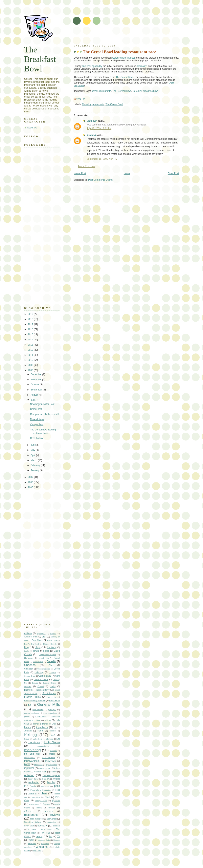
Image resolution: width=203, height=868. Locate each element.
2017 (31, 324)
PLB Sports (30, 786)
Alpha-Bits (41, 633)
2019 (31, 314)
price (47, 797)
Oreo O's (46, 779)
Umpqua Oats (44, 840)
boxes (46, 651)
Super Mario (46, 829)
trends (39, 836)
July (33, 400)
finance (28, 690)
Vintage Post (37, 425)
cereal (95, 91)
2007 (31, 477)
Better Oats (52, 640)
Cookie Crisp (30, 676)
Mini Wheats (48, 757)
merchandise (30, 757)
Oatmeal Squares (51, 775)
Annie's (53, 633)
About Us (32, 128)
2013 (31, 345)
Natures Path (40, 772)
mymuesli (29, 768)
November (36, 380)
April (33, 455)
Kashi (40, 731)
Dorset (41, 686)
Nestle (54, 772)
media (52, 754)
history (48, 720)
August (35, 395)
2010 (31, 360)
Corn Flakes (45, 676)
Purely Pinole (41, 801)
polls (57, 786)
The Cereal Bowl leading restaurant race (119, 52)
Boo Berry (51, 647)
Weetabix (45, 844)
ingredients (42, 727)
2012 (31, 350)
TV (58, 836)
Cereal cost (36, 409)
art (43, 637)
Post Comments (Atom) (101, 180)
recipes (52, 808)
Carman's (29, 658)
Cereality (142, 66)
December (36, 374)
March (34, 460)
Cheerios (30, 665)
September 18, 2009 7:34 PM (102, 159)
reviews (55, 815)
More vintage (37, 419)
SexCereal (52, 819)
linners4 (91, 135)
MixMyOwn (51, 761)
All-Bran (28, 633)
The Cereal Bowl (124, 77)
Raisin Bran (34, 804)
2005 (31, 487)
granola (27, 717)
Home (127, 173)
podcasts (45, 786)
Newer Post (80, 173)
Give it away (37, 438)
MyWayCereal (44, 768)
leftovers (49, 739)
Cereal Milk (38, 661)
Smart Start (29, 826)
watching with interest (124, 58)
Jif (56, 727)
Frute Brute (55, 701)
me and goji (32, 754)
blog (26, 647)
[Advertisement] (120, 36)
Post (44, 793)
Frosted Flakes (32, 697)
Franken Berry (43, 690)
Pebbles (51, 782)
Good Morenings (50, 713)
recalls (39, 808)
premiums (36, 797)
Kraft (53, 735)
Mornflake (38, 765)
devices (28, 686)
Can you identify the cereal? (45, 414)
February (36, 465)
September (37, 390)
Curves (35, 683)
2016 (31, 329)
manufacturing (43, 746)
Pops (57, 790)
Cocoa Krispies (44, 669)
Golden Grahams (32, 713)
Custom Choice (49, 683)
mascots (53, 751)
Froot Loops (49, 693)
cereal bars (44, 658)
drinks (53, 686)
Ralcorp (47, 804)
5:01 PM (81, 99)
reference (29, 811)
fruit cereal (51, 697)
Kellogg (31, 735)
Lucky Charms (52, 742)
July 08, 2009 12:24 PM (99, 128)
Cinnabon (29, 669)
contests (53, 672)
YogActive (37, 851)
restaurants (105, 91)
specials (56, 826)
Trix (51, 836)
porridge (32, 794)
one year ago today (92, 66)
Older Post (173, 173)
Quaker (56, 801)
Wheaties (42, 847)
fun (30, 705)
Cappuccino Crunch (48, 655)
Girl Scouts (38, 709)
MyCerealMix (52, 765)
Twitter (31, 840)
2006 (31, 482)
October (35, 385)
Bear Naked (38, 640)
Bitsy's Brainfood (31, 644)
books (27, 651)
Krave (27, 739)
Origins (56, 779)
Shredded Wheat (33, 822)
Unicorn (57, 840)
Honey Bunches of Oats (45, 724)
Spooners (32, 829)
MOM (27, 764)
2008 (31, 370)
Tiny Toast (45, 833)
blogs (38, 647)
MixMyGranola (32, 761)
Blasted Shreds (50, 644)
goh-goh (52, 709)
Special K (42, 826)
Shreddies (52, 822)
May (33, 450)
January (35, 470)
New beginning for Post (42, 404)
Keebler (53, 731)
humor (28, 727)
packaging (34, 782)
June (34, 445)
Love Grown (34, 742)
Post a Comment (87, 166)
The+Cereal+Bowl (122, 91)
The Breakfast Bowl (40, 59)
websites (32, 843)
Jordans (28, 731)
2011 (31, 355)
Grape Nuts (41, 717)
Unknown (92, 121)
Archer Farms (31, 637)
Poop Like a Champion (41, 790)
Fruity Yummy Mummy (35, 701)
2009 (31, 365)
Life (58, 739)
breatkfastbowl (151, 91)
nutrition (29, 775)
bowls (36, 651)
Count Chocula (41, 679)
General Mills (48, 704)
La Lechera (37, 739)
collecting (39, 672)
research (49, 811)
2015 (31, 334)
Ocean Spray (33, 779)
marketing (33, 750)
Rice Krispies (36, 819)
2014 (31, 340)
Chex (51, 665)
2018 (31, 319)
